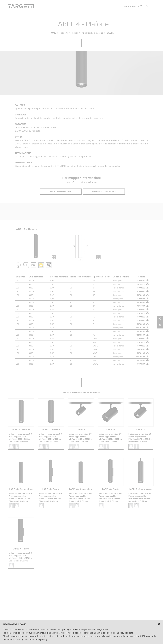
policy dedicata (126, 633)
